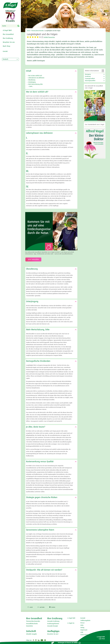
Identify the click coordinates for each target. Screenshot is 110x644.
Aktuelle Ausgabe (31, 634)
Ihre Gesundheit (8, 34)
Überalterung (32, 80)
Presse (82, 623)
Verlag (82, 628)
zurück (30, 607)
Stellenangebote (85, 621)
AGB (82, 633)
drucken (54, 607)
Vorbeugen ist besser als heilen (67, 643)
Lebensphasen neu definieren (36, 78)
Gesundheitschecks (32, 624)
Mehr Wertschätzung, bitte (35, 84)
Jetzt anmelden (33, 259)
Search (19, 26)
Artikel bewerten (50, 37)
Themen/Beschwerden (38, 31)
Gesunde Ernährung (53, 622)
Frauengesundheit (90, 79)
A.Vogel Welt (7, 30)
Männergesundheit (90, 81)
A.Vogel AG (71, 623)
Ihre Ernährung (8, 38)
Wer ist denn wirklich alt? (35, 76)
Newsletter (30, 626)
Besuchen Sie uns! (53, 634)
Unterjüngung (32, 82)
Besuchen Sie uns (9, 42)
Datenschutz (84, 635)
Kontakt (83, 618)
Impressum (84, 630)
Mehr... (31, 86)
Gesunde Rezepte (53, 626)
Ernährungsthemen (53, 624)
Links (82, 626)
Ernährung (88, 76)
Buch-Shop (7, 46)
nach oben (42, 607)
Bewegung (88, 74)
